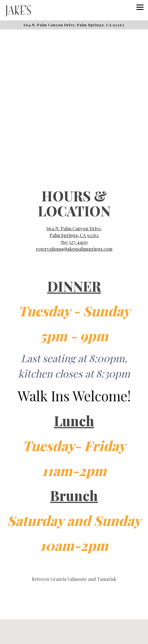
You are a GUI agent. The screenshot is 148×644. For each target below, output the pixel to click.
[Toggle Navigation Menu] (140, 7)
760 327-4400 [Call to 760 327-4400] (74, 222)
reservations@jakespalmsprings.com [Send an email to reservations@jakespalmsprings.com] (74, 229)
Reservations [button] (74, 622)
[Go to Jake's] (74, 25)
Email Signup (74, 637)
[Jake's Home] (24, 10)
